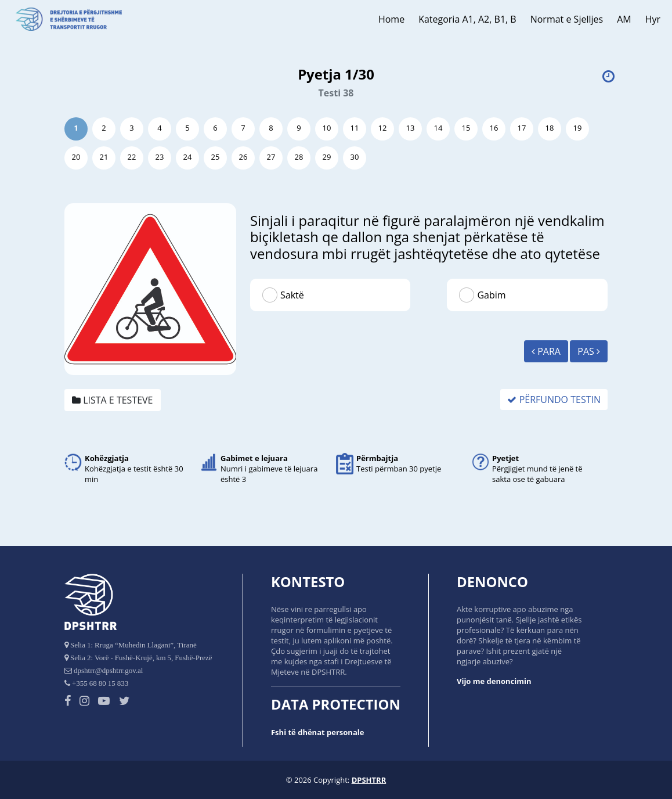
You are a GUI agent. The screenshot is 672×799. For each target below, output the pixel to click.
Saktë (292, 295)
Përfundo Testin (554, 399)
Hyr (653, 19)
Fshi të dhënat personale (317, 732)
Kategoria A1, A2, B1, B (467, 19)
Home (391, 19)
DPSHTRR (369, 780)
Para (546, 351)
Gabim (491, 295)
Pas (589, 351)
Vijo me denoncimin (494, 681)
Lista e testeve (113, 400)
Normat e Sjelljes (567, 19)
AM (624, 19)
